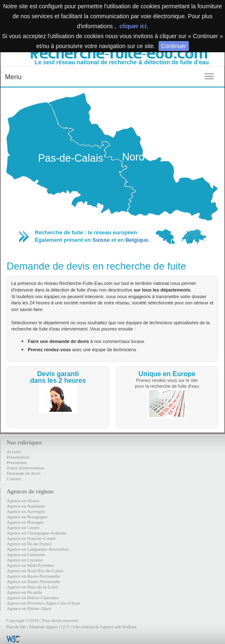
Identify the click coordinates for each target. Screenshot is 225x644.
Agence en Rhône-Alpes (29, 608)
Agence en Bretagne (25, 522)
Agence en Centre (23, 527)
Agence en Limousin (26, 554)
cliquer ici (133, 26)
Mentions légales (43, 627)
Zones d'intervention (25, 468)
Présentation (18, 457)
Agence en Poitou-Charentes (33, 598)
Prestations (17, 462)
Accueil (14, 452)
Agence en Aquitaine (26, 506)
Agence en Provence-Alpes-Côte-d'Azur (43, 603)
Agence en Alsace (23, 501)
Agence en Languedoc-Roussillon (38, 549)
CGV (65, 627)
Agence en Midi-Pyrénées (30, 565)
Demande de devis (23, 473)
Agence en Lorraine (25, 560)
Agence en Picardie (24, 592)
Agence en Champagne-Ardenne (37, 533)
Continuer (174, 46)
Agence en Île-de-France (29, 544)
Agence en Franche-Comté (31, 538)
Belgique (137, 240)
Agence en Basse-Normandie (33, 576)
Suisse (101, 240)
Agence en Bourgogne (27, 517)
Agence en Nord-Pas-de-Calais (35, 571)
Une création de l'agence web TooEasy (105, 627)
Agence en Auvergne (26, 511)
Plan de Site (16, 627)
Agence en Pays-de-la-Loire (32, 587)
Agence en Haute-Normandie (33, 581)
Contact (14, 479)
